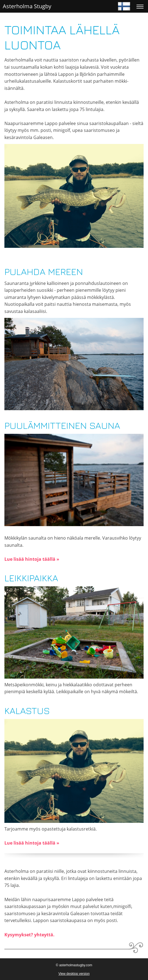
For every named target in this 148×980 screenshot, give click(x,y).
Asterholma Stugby (27, 6)
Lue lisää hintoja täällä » (32, 559)
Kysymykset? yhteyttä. (29, 935)
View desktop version (74, 974)
